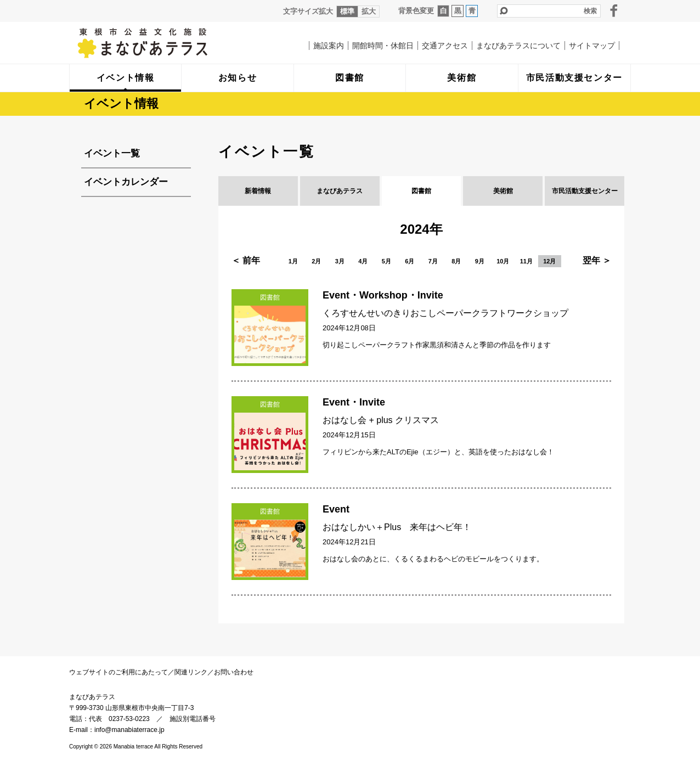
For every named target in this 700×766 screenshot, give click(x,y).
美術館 (503, 191)
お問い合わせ (234, 672)
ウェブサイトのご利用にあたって (118, 672)
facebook (614, 10)
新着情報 (258, 191)
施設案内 (329, 46)
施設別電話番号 (193, 719)
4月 (363, 261)
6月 (410, 261)
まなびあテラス (165, 43)
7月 (433, 261)
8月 (456, 261)
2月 (316, 261)
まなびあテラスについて (518, 46)
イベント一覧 (112, 153)
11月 (526, 261)
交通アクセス (445, 46)
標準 (347, 11)
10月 (503, 261)
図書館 (421, 191)
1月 (293, 261)
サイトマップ (592, 46)
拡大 (369, 11)
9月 (480, 261)
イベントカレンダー (126, 182)
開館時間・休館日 (383, 46)
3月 (340, 261)
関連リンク (191, 672)
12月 (549, 261)
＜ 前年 (246, 260)
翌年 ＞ (597, 260)
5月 (386, 261)
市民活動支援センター (585, 191)
